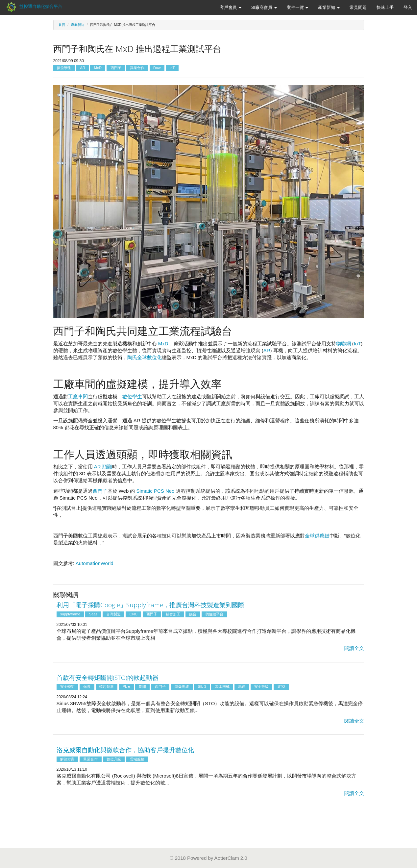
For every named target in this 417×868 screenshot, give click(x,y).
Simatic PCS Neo (156, 491)
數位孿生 (64, 68)
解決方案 (67, 759)
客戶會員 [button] (231, 7)
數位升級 (114, 759)
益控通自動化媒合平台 (34, 6)
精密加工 (173, 614)
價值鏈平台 (214, 614)
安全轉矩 (67, 687)
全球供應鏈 (317, 536)
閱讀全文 (354, 648)
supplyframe (70, 614)
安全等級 (261, 687)
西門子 (116, 68)
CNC (134, 614)
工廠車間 (78, 397)
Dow (157, 68)
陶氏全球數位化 (145, 357)
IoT (172, 68)
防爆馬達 (182, 687)
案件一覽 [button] (298, 7)
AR (83, 68)
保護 (87, 687)
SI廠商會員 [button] (264, 7)
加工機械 (222, 687)
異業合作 (137, 68)
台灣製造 (113, 614)
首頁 (62, 25)
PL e (126, 687)
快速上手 (385, 7)
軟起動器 (107, 687)
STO (281, 687)
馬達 (242, 687)
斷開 (142, 687)
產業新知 (78, 25)
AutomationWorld (95, 563)
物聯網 (343, 344)
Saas (93, 614)
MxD (98, 68)
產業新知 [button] (329, 7)
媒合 (193, 614)
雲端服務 (137, 759)
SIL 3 (202, 687)
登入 (408, 7)
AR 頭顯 (103, 467)
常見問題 (358, 7)
